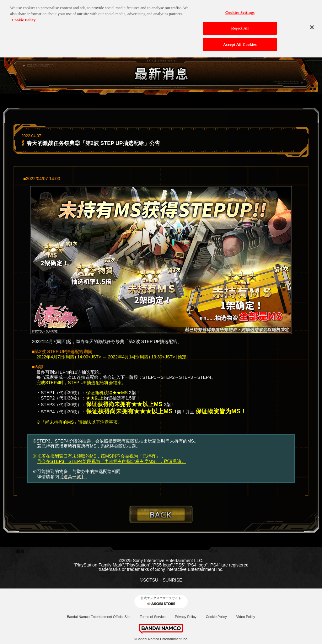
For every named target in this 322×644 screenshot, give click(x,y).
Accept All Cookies (240, 43)
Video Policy (245, 617)
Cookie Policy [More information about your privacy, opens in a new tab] (24, 18)
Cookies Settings (240, 11)
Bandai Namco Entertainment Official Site (99, 617)
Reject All (240, 27)
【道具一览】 (72, 477)
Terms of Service (153, 617)
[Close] (312, 26)
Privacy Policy (185, 617)
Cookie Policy (216, 617)
